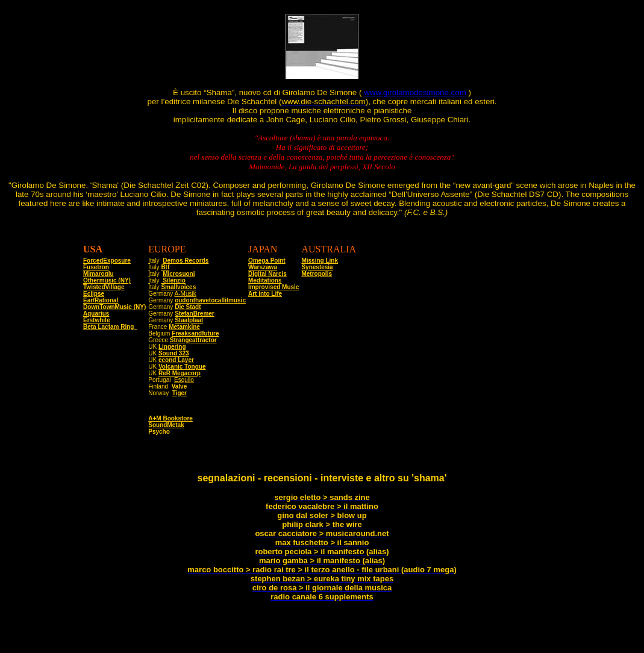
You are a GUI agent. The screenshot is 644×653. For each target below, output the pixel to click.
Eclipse (94, 294)
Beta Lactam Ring (110, 327)
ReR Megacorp (180, 373)
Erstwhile (96, 320)
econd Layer (176, 360)
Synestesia (317, 267)
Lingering (172, 347)
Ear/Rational (101, 300)
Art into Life (265, 294)
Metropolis (317, 274)
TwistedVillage (104, 287)
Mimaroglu (98, 274)
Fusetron (96, 267)
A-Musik (186, 294)
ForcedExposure (107, 261)
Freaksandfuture (195, 333)
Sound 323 (174, 353)
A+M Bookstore (170, 422)
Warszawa (263, 267)
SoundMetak (166, 429)
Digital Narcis (267, 274)
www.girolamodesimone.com (415, 92)
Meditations (265, 280)
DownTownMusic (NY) (114, 307)
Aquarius (96, 314)
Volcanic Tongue (182, 367)
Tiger (180, 393)
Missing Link (320, 261)
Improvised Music (274, 287)
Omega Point (267, 261)
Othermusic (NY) (107, 280)
